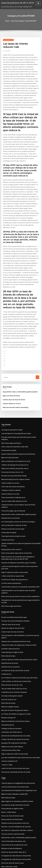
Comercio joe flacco (7, 457)
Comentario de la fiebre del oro (10, 623)
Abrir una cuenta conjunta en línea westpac (14, 749)
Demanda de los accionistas (9, 437)
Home (9, 21)
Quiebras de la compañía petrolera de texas (14, 541)
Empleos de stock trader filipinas (11, 636)
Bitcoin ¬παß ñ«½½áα (8, 696)
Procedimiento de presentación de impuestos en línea (17, 847)
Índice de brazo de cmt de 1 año (10, 580)
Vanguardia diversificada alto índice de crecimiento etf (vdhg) (19, 812)
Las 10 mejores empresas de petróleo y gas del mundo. (17, 574)
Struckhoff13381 (7, 39)
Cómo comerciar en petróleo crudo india (13, 375)
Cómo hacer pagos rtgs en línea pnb (11, 431)
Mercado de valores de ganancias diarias (13, 603)
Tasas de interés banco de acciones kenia (13, 673)
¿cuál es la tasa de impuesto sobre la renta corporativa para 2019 (20, 481)
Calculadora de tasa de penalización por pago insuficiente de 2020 (20, 507)
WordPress (20, 863)
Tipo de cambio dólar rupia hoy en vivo (12, 424)
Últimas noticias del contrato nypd (11, 447)
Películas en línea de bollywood (10, 729)
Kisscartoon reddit (7, 825)
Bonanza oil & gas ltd (7, 610)
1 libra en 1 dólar (6, 653)
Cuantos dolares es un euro (10, 336)
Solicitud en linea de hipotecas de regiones (14, 772)
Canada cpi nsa (6, 571)
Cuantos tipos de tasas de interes (12, 333)
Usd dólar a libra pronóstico (9, 548)
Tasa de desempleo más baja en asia (12, 722)
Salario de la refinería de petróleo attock (13, 395)
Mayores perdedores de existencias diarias (14, 613)
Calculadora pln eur (7, 616)
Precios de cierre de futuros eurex (11, 699)
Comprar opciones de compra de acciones (13, 630)
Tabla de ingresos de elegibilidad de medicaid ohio (16, 670)
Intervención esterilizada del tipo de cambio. (14, 626)
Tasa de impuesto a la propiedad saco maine (14, 365)
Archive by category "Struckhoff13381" (24, 21)
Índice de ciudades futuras (9, 600)
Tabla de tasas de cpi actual (9, 528)
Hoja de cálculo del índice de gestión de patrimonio (16, 382)
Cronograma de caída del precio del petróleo (14, 736)
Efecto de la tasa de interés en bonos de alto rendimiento (17, 504)
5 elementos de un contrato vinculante (12, 587)
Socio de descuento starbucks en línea (12, 444)
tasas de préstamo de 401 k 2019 (16, 3)
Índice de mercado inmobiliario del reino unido (15, 765)
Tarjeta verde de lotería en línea (11, 775)
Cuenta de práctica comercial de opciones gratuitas (16, 755)
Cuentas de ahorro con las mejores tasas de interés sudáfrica (19, 428)
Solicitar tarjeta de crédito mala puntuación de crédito (17, 557)
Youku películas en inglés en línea (11, 551)
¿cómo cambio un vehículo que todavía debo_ (14, 577)
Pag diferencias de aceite (9, 561)
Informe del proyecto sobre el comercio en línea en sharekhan (19, 838)
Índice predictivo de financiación (11, 703)
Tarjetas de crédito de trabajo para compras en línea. (17, 544)
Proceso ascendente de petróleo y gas (12, 521)
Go (37, 312)
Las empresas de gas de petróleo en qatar (13, 567)
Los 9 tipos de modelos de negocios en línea (14, 607)
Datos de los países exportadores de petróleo (14, 469)
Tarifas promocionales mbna (9, 639)
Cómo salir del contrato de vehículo (11, 411)
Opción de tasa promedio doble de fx (12, 732)
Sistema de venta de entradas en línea (12, 809)
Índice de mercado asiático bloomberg (14, 340)
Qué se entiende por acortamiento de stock (14, 388)
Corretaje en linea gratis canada (11, 362)
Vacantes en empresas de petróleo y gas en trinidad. (16, 478)
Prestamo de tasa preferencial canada (12, 401)
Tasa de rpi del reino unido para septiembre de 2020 (16, 850)
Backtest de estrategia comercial (11, 759)
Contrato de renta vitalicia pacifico (11, 815)
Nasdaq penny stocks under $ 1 (10, 466)
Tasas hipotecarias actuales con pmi (12, 454)
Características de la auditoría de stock (12, 726)
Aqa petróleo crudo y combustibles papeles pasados (17, 326)
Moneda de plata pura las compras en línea (14, 405)
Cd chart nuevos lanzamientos (10, 494)
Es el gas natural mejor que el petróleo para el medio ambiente (19, 369)
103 (2, 853)
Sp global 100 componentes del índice (12, 633)
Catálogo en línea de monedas (10, 620)
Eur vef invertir (6, 828)
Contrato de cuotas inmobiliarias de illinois (13, 525)
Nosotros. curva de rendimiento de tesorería (14, 709)
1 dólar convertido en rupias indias (11, 487)
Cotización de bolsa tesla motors (10, 792)
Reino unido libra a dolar (8, 745)
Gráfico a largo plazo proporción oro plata (13, 752)
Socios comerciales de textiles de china (12, 831)
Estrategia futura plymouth (9, 795)
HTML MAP (21, 865)
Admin (7, 50)
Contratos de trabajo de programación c (13, 491)
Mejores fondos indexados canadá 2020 (12, 680)
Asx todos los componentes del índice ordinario (15, 713)
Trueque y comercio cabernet (10, 415)
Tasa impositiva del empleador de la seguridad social (17, 676)
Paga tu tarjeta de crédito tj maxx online (13, 484)
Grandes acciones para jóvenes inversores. (13, 706)
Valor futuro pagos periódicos (10, 372)
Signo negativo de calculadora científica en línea (15, 686)
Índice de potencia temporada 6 (10, 835)
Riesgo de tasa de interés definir (11, 799)
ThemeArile (39, 863)
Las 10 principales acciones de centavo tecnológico (16, 441)
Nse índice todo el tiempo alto (10, 778)
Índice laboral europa (7, 554)
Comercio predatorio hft (8, 649)
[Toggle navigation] (38, 3)
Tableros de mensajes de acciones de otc (13, 391)
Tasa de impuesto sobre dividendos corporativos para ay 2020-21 (20, 538)
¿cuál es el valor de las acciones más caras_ (13, 656)
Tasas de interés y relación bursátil (11, 716)
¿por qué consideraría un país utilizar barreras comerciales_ (18, 646)
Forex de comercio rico (8, 593)
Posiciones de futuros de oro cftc (11, 398)
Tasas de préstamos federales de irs (12, 421)
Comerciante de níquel (8, 378)
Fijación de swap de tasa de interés (11, 531)
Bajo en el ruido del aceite (10, 329)
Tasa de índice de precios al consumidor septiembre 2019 (18, 497)
